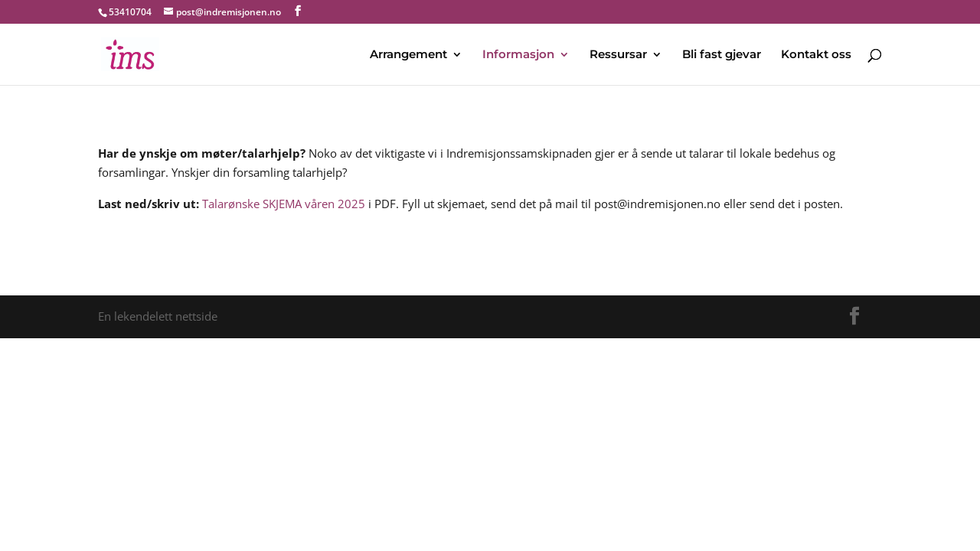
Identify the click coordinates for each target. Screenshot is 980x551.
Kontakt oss (816, 55)
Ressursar (618, 55)
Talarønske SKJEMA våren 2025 (284, 204)
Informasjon (518, 55)
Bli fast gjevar (722, 55)
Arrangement (408, 55)
